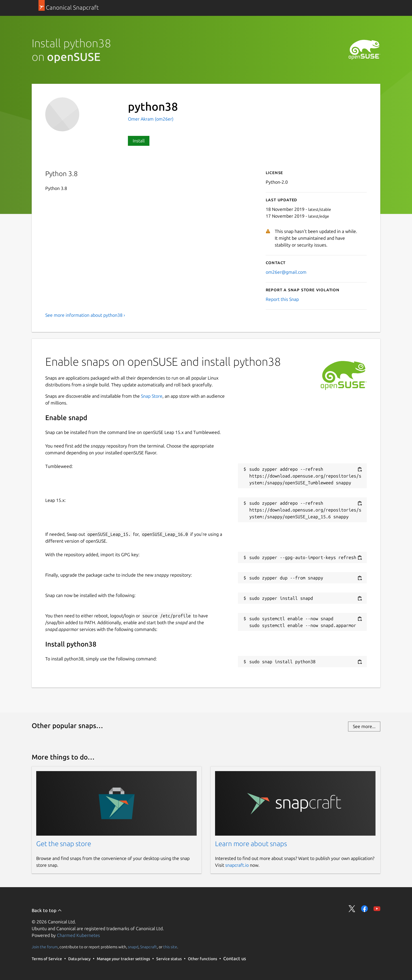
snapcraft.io (237, 865)
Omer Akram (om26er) (151, 119)
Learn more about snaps (251, 844)
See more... (364, 726)
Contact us (235, 958)
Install (139, 141)
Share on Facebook (364, 909)
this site (170, 947)
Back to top (47, 910)
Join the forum (45, 947)
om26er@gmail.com (286, 272)
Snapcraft (149, 947)
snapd (133, 947)
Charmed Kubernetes (78, 935)
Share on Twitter (352, 909)
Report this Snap (282, 299)
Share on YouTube (377, 909)
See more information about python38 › (85, 315)
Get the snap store (64, 844)
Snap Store (152, 396)
